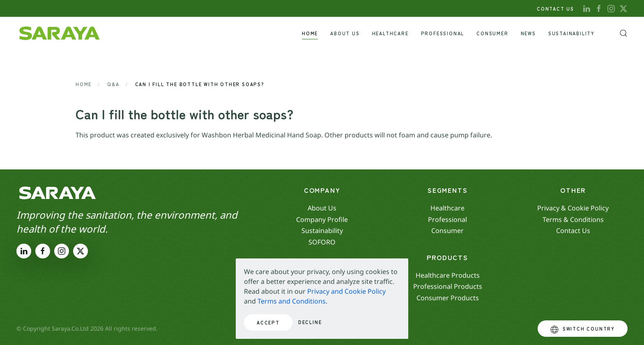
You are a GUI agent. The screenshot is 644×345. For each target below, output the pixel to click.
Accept (268, 322)
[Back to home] (60, 33)
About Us (345, 33)
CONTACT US (555, 9)
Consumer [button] (492, 33)
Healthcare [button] (390, 33)
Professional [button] (443, 33)
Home (310, 33)
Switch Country (583, 329)
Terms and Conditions (292, 301)
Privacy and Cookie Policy (346, 291)
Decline (310, 322)
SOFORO (322, 242)
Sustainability (572, 33)
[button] (623, 33)
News (528, 33)
